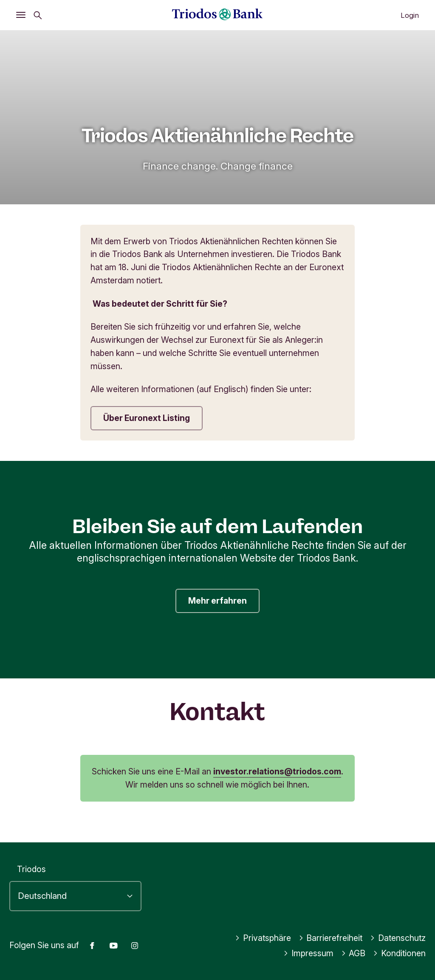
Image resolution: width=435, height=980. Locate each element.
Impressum (308, 953)
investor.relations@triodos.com (277, 771)
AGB (353, 953)
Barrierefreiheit (331, 938)
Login (410, 15)
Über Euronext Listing (147, 418)
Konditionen (399, 953)
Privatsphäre (263, 938)
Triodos (31, 869)
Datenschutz (398, 938)
